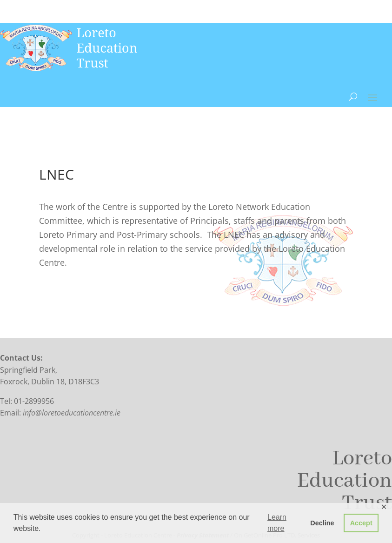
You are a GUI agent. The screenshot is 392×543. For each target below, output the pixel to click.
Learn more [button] (277, 523)
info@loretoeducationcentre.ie (72, 413)
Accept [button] (361, 523)
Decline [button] (322, 523)
